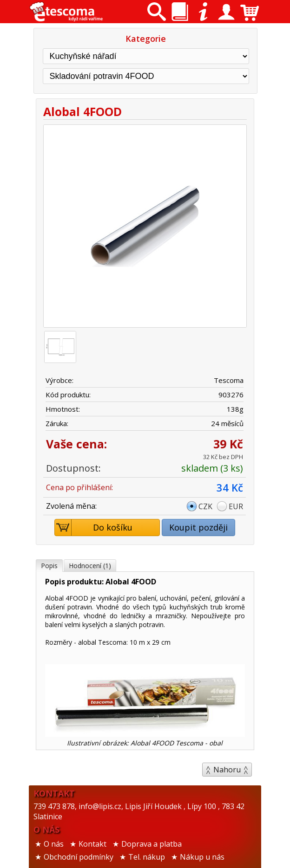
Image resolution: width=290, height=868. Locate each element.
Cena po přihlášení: (79, 487)
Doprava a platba (152, 844)
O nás (54, 844)
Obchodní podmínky (79, 857)
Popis (49, 566)
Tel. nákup (147, 857)
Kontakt (92, 844)
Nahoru (227, 770)
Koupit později (198, 527)
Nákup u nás (202, 857)
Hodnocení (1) (90, 566)
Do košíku (94, 528)
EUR (236, 506)
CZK (205, 506)
